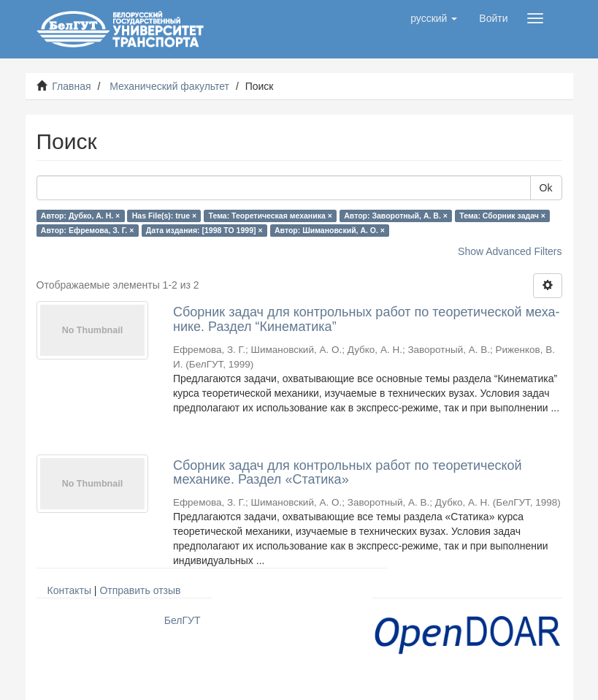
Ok (546, 188)
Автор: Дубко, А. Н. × (80, 216)
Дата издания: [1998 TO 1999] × (204, 230)
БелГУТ (183, 620)
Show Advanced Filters (510, 251)
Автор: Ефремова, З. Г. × (88, 230)
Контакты (69, 590)
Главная (71, 86)
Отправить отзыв (140, 590)
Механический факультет (169, 86)
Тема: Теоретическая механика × (271, 216)
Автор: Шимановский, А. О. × (330, 230)
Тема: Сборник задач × (502, 216)
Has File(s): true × (164, 216)
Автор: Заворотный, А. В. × (396, 216)
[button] (434, 18)
